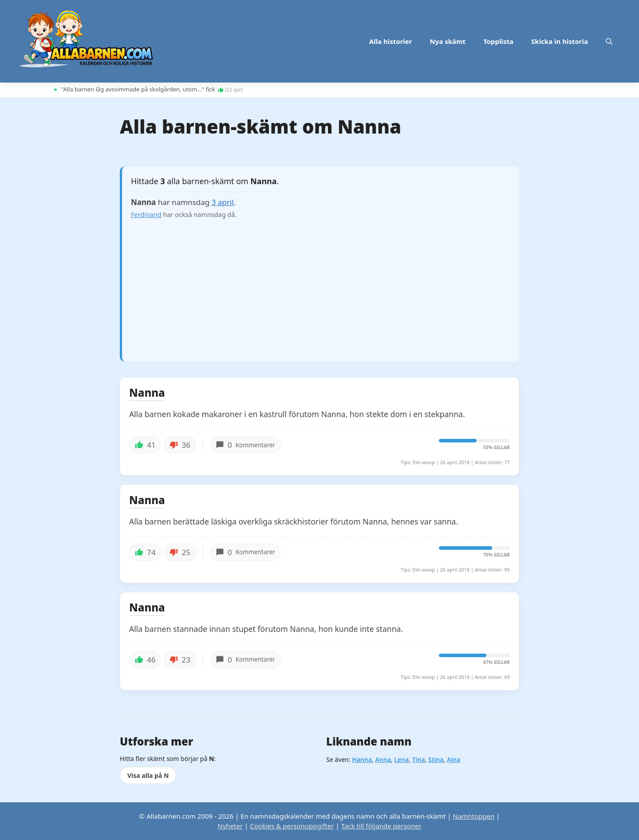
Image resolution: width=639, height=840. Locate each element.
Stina (436, 759)
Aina (454, 759)
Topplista (498, 41)
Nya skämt (448, 41)
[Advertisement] (321, 286)
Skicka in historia (560, 41)
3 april (223, 202)
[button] (609, 41)
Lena (401, 759)
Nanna (147, 393)
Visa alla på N (148, 775)
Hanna (362, 759)
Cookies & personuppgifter (292, 826)
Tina (419, 759)
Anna (383, 759)
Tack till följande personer (381, 826)
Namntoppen (473, 816)
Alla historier (391, 41)
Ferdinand (146, 215)
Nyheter (230, 826)
